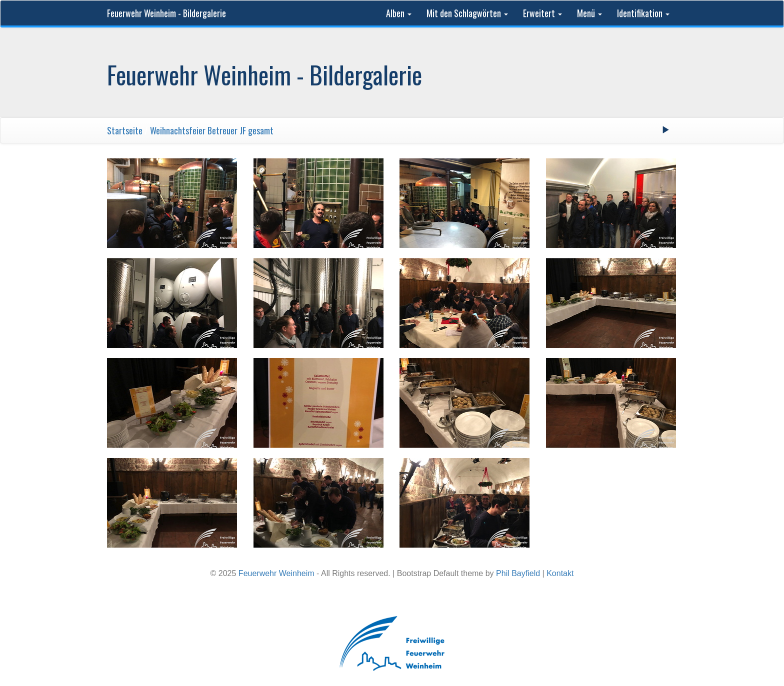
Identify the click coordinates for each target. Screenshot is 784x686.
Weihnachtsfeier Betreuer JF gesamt (212, 130)
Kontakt (560, 573)
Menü (589, 13)
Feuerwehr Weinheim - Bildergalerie (166, 13)
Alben (399, 13)
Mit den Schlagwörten (467, 13)
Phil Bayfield (518, 573)
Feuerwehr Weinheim (276, 573)
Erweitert (542, 13)
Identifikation (643, 13)
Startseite (125, 130)
